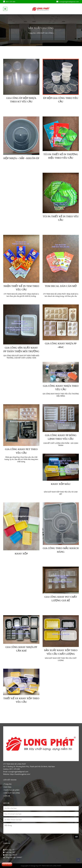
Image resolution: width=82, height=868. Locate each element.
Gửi (76, 837)
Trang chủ (32, 33)
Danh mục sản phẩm (11, 790)
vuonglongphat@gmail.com (68, 2)
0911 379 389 (9, 2)
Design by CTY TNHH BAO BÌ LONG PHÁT (46, 866)
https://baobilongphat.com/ (20, 774)
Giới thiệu (7, 787)
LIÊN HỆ (7, 796)
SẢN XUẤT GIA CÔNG (45, 33)
